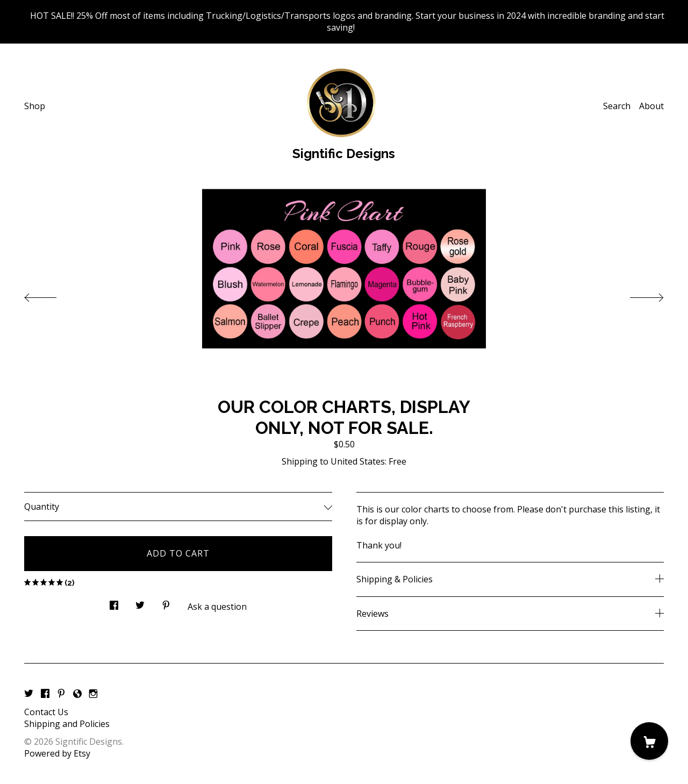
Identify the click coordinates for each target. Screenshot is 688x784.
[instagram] (93, 694)
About (651, 106)
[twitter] (29, 694)
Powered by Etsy (57, 753)
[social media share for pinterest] (166, 603)
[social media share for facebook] (114, 603)
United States (358, 461)
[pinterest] (61, 694)
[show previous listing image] (51, 295)
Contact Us (46, 712)
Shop (35, 106)
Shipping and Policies (67, 724)
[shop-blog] (77, 694)
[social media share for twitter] (140, 603)
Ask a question (217, 607)
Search (617, 106)
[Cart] (649, 741)
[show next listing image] (637, 295)
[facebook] (45, 694)
